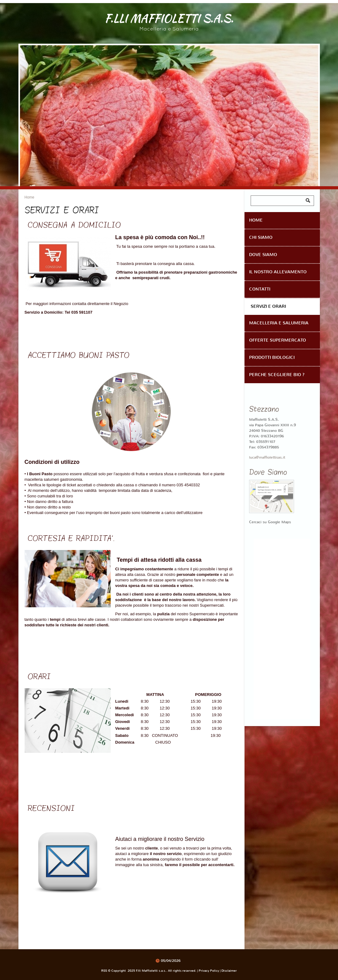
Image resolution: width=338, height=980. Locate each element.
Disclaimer (229, 971)
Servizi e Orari (268, 306)
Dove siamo (263, 255)
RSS (104, 971)
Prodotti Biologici (272, 357)
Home (30, 197)
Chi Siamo (261, 237)
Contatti (260, 289)
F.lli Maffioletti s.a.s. (169, 18)
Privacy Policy (209, 971)
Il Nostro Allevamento (278, 272)
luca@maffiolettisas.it (267, 457)
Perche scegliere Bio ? (277, 375)
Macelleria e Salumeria (279, 323)
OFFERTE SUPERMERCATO (278, 340)
